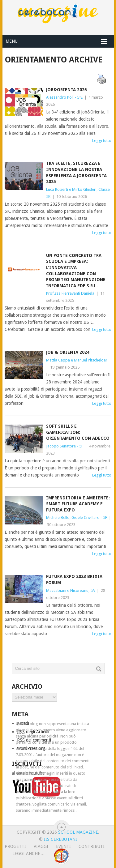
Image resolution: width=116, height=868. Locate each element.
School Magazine (78, 832)
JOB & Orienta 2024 (68, 352)
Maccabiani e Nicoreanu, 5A (71, 590)
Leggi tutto (102, 141)
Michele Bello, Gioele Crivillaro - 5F (77, 517)
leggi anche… (28, 853)
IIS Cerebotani (60, 839)
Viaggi (41, 846)
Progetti (15, 846)
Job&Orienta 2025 (67, 90)
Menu (12, 41)
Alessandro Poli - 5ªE (64, 97)
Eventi (63, 846)
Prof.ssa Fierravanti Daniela (70, 293)
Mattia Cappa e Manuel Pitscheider (77, 360)
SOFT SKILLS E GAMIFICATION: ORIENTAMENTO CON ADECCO (78, 432)
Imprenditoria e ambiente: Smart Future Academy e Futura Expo (78, 504)
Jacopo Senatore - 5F (65, 446)
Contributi (92, 846)
